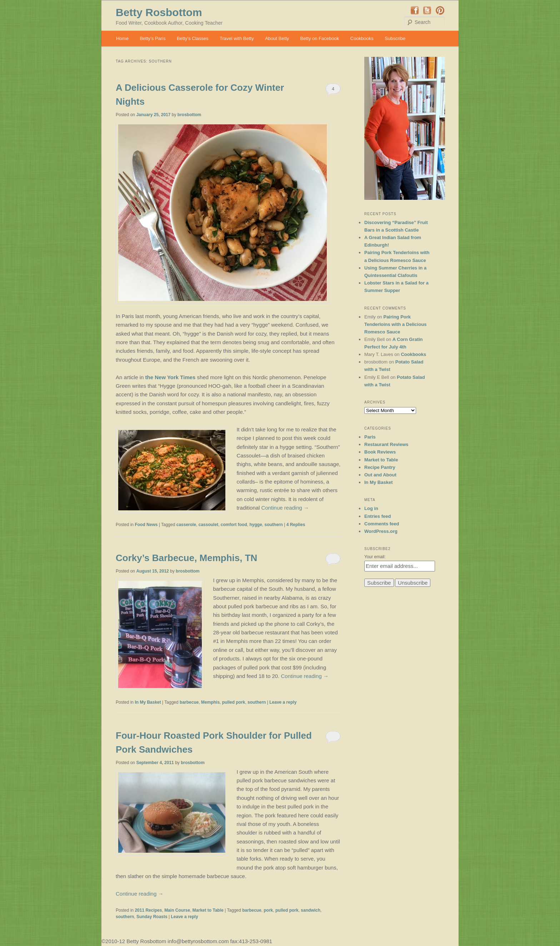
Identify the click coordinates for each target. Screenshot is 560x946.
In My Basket (148, 702)
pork (268, 910)
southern (273, 525)
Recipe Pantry (380, 467)
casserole (186, 525)
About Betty (277, 38)
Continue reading (285, 508)
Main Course (177, 910)
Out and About (380, 475)
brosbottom (189, 115)
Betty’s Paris (152, 38)
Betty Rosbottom (159, 12)
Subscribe (395, 38)
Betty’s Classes (193, 38)
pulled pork (234, 702)
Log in (371, 508)
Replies (296, 525)
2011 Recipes (148, 910)
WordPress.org (381, 531)
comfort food (234, 525)
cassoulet (208, 525)
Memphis (210, 702)
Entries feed (377, 516)
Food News (146, 525)
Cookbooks (362, 38)
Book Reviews (380, 452)
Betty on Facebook (320, 38)
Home (122, 38)
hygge (256, 525)
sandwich (311, 910)
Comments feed (382, 524)
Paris (370, 437)
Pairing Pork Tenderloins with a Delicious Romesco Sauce (396, 324)
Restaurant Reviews (386, 444)
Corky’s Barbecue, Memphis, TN (186, 558)
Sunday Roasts (152, 917)
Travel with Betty (237, 38)
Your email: (375, 557)
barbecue (189, 702)
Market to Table (208, 910)
